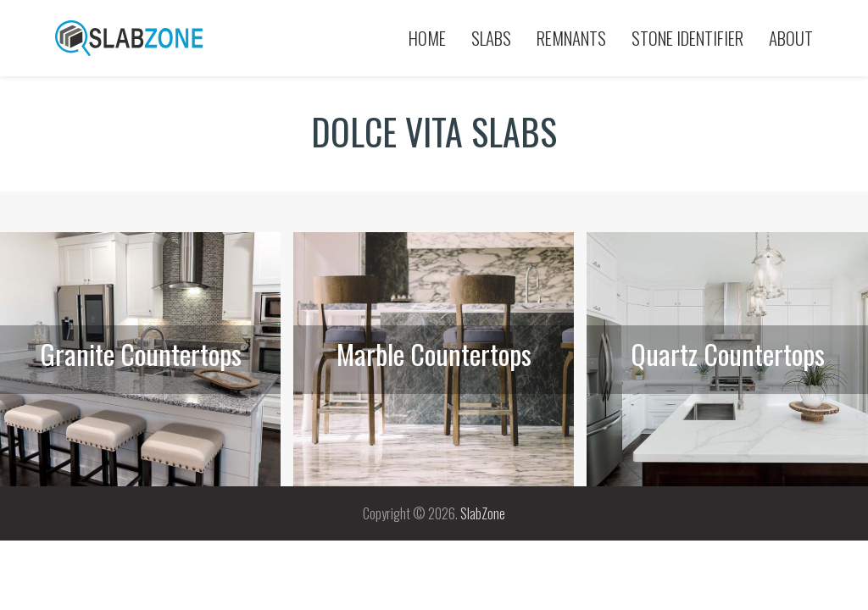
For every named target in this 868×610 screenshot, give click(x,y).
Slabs (491, 38)
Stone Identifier (687, 38)
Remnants (571, 38)
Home (427, 38)
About (791, 38)
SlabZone (483, 513)
